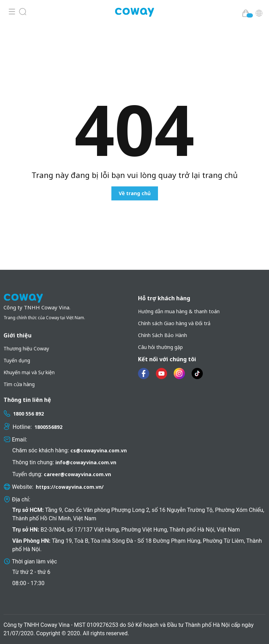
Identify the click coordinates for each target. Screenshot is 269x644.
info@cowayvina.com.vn (86, 462)
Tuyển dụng (17, 360)
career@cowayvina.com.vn (77, 474)
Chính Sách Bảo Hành (163, 335)
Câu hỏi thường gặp (160, 347)
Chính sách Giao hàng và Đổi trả (174, 323)
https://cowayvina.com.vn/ (70, 487)
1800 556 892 (28, 414)
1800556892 (48, 427)
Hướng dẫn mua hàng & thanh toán (179, 311)
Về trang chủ (135, 193)
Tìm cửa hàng (19, 384)
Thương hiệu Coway (26, 348)
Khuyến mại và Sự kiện (29, 372)
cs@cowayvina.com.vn (99, 450)
